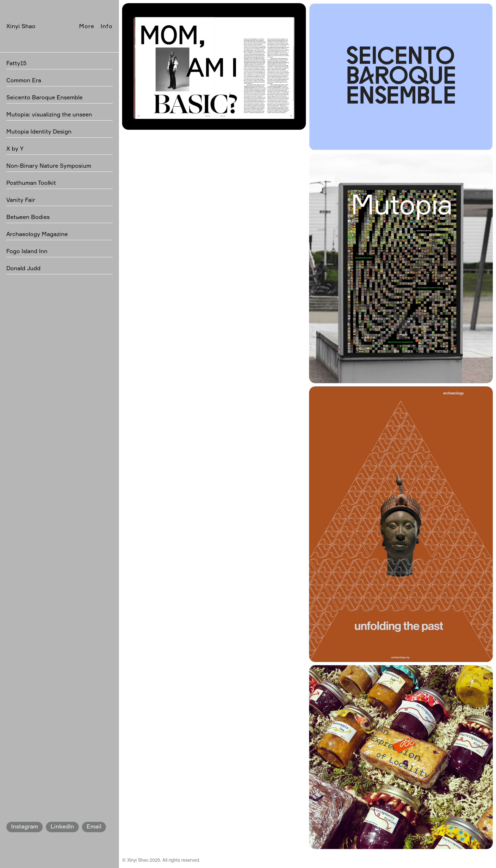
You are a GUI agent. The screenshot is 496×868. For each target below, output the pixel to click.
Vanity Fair (21, 200)
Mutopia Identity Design (39, 131)
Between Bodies (28, 217)
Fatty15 (16, 63)
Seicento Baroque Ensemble (44, 97)
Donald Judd (23, 268)
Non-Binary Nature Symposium (49, 165)
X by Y (15, 148)
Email (94, 826)
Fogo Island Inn (27, 251)
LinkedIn (62, 826)
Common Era (24, 80)
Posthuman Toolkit (31, 183)
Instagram (25, 826)
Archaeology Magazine (37, 234)
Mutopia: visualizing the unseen (49, 114)
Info (107, 26)
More (87, 26)
